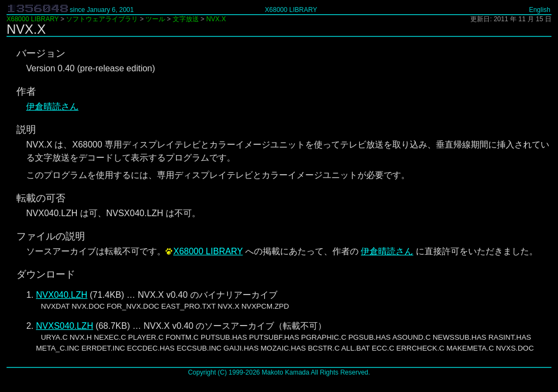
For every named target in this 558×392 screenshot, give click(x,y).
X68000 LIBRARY (291, 10)
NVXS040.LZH (65, 326)
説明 (26, 130)
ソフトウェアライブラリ (102, 19)
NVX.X (216, 19)
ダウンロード (46, 274)
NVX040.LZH (62, 295)
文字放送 (186, 19)
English (540, 10)
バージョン (41, 53)
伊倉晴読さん (52, 106)
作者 (26, 91)
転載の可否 (41, 198)
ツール (155, 19)
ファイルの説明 (51, 236)
